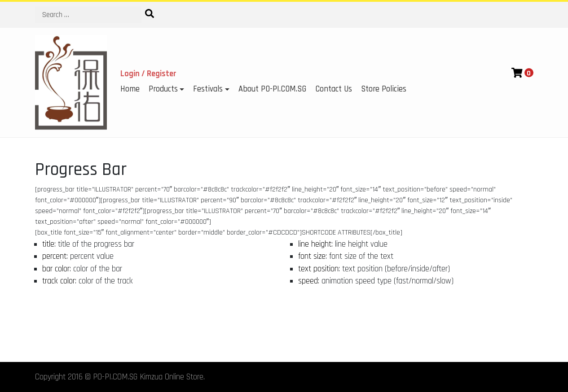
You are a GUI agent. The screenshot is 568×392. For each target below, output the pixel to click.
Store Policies (384, 89)
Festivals (208, 89)
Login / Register (148, 74)
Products (163, 89)
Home (130, 89)
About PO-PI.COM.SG (272, 89)
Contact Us (334, 89)
